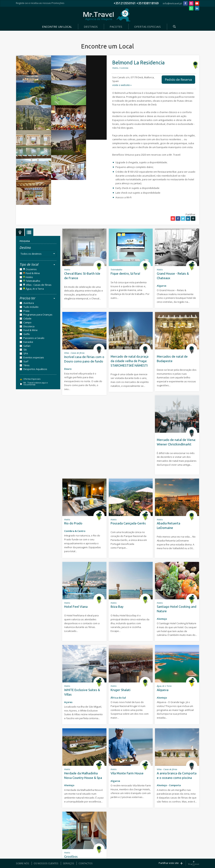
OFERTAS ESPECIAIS (147, 27)
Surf (26, 361)
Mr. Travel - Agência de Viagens (107, 15)
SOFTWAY (105, 848)
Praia (26, 311)
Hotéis (29, 277)
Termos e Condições (119, 848)
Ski (25, 350)
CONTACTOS (86, 863)
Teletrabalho (33, 281)
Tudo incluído (31, 307)
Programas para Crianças (38, 315)
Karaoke (28, 342)
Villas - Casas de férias (39, 285)
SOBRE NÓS (23, 863)
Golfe (27, 334)
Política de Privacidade (139, 848)
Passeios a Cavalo (34, 338)
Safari (27, 346)
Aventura (29, 303)
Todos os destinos (39, 254)
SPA (26, 353)
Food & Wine (33, 273)
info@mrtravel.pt (172, 3)
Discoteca (29, 326)
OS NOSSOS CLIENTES (46, 863)
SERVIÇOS (68, 863)
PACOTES (116, 27)
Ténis (26, 365)
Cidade (27, 318)
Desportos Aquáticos (35, 369)
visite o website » (122, 85)
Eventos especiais (34, 357)
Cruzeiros (31, 269)
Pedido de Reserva (178, 79)
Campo (27, 322)
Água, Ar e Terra (35, 289)
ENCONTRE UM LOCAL (57, 27)
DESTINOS (91, 27)
